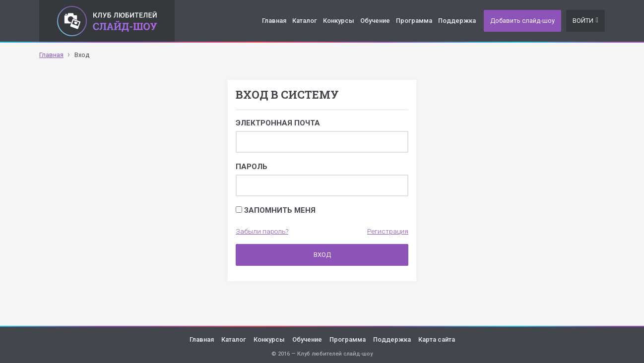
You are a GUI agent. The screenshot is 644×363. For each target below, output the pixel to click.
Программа (414, 21)
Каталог (305, 21)
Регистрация (388, 231)
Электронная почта (278, 123)
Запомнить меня (276, 210)
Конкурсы (339, 21)
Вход (322, 255)
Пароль (252, 167)
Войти (585, 21)
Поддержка (457, 21)
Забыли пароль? (262, 231)
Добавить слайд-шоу (522, 21)
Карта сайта (437, 339)
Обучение (375, 21)
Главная (274, 21)
